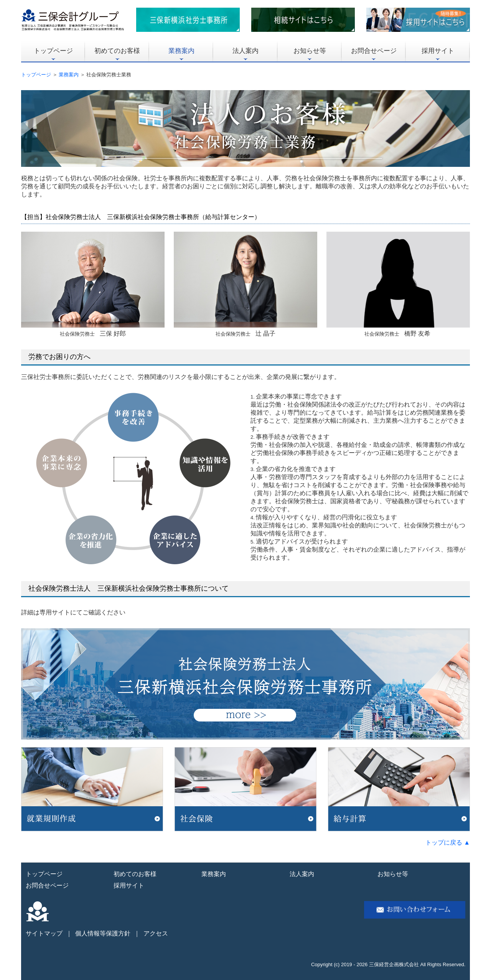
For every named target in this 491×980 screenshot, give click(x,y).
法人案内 (245, 51)
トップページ (53, 51)
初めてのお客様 (117, 51)
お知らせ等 (310, 51)
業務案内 (181, 51)
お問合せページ (374, 51)
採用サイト (438, 51)
